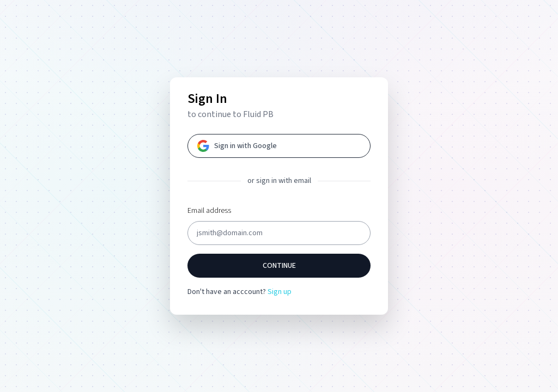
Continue (279, 266)
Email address (209, 211)
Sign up (280, 292)
